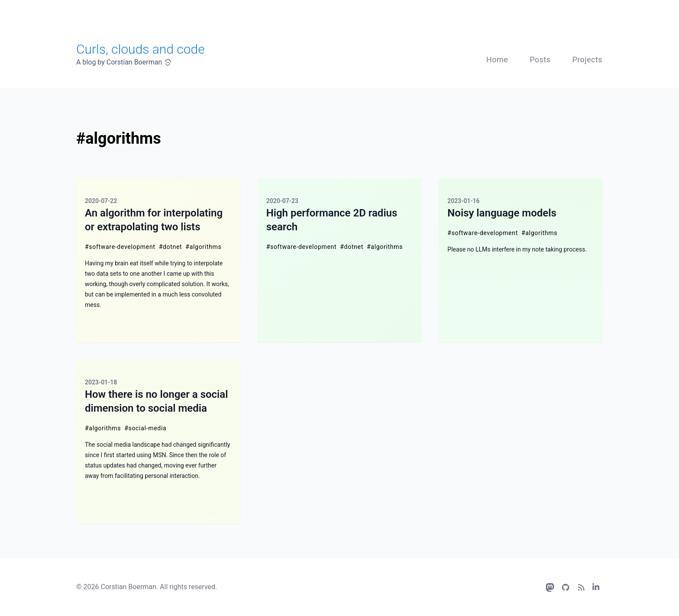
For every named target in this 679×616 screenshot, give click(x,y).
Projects (587, 60)
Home (497, 60)
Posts (540, 60)
